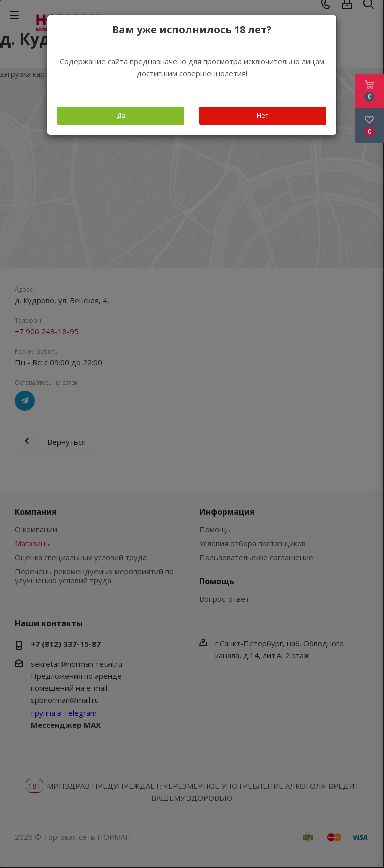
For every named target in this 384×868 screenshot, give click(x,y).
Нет (263, 115)
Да (121, 115)
